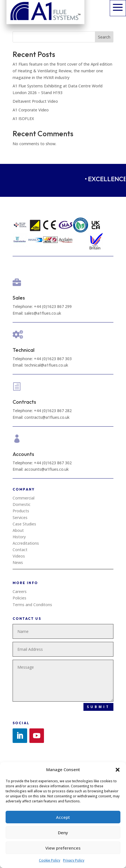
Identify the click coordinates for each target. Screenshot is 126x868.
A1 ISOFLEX (23, 119)
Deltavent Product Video (35, 101)
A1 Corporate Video (31, 110)
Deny (63, 833)
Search (104, 37)
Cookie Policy (50, 860)
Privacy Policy (74, 860)
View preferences (63, 848)
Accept (63, 817)
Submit (98, 707)
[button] (118, 770)
